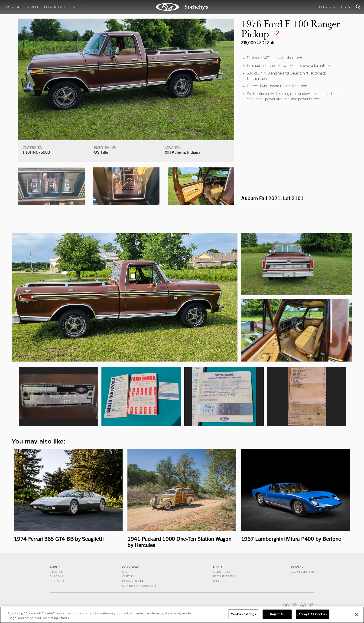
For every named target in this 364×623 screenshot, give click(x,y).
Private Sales (56, 7)
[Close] (357, 614)
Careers (128, 576)
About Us (56, 572)
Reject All (277, 614)
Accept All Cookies (312, 614)
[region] (182, 615)
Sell (77, 7)
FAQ (125, 572)
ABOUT (55, 567)
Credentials (222, 572)
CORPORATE (131, 567)
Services (327, 7)
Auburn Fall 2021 (261, 198)
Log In (345, 7)
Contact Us (57, 581)
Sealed (33, 7)
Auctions (14, 7)
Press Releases (224, 576)
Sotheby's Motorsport (139, 586)
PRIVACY (297, 567)
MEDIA (218, 567)
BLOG (217, 581)
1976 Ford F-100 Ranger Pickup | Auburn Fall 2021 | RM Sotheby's (182, 7)
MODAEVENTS (132, 581)
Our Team (56, 576)
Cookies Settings (303, 572)
